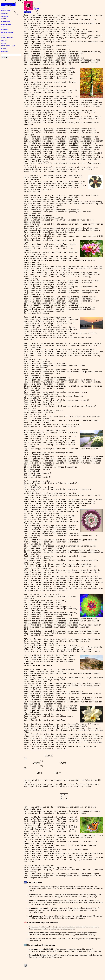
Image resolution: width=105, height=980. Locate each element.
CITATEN (4, 43)
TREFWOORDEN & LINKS (8, 46)
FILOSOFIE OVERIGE (7, 32)
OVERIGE (4, 40)
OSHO (3, 8)
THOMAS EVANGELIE (7, 38)
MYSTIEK (4, 27)
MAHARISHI (5, 13)
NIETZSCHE (5, 30)
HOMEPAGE (5, 51)
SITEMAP (4, 49)
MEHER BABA (5, 16)
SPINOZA (4, 31)
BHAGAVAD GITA (6, 24)
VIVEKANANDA (6, 22)
